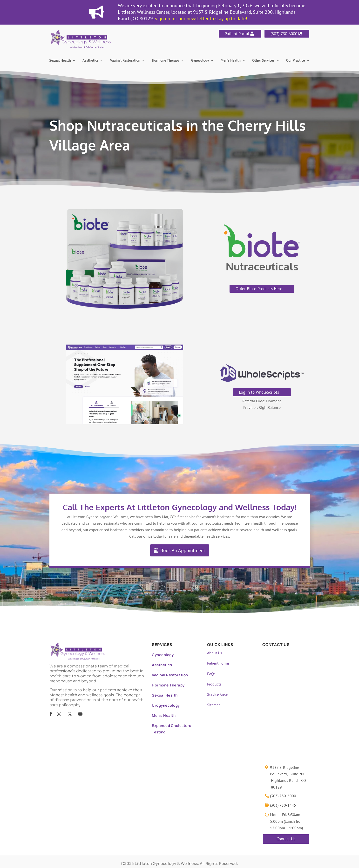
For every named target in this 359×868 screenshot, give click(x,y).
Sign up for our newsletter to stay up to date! (201, 19)
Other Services (263, 61)
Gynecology (200, 61)
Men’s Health (231, 61)
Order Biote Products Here (259, 289)
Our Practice (296, 61)
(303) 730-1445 (283, 805)
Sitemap (214, 705)
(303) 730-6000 (284, 34)
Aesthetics (90, 61)
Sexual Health (60, 61)
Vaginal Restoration (125, 61)
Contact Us (286, 839)
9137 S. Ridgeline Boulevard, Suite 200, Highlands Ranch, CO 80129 (288, 777)
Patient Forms (218, 663)
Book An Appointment (183, 550)
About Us (215, 653)
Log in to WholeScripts (259, 392)
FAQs (211, 674)
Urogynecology (166, 705)
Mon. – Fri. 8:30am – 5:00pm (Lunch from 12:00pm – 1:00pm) (287, 821)
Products (214, 684)
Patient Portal (237, 34)
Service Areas (218, 694)
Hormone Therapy (166, 61)
